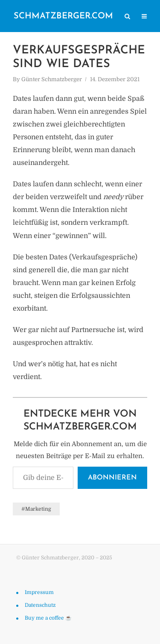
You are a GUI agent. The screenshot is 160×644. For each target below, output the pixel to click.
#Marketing (36, 509)
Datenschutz (40, 605)
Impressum (39, 592)
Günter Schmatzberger (52, 79)
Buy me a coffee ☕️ (48, 618)
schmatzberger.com (63, 16)
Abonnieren (112, 478)
